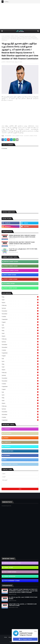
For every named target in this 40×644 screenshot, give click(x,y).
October (20, 317)
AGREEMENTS (7, 429)
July (20, 325)
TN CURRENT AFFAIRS (9, 284)
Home (3, 36)
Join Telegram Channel (25, 639)
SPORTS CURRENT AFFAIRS (11, 279)
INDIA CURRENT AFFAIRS (10, 275)
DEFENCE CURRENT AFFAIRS (11, 266)
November (20, 314)
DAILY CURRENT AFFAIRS (18, 136)
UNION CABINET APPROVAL (11, 464)
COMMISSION (7, 442)
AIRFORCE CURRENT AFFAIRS (11, 262)
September (20, 319)
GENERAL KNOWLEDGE (10, 576)
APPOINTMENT (8, 136)
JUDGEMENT (7, 455)
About (10, 637)
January (20, 308)
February (20, 305)
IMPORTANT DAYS (9, 451)
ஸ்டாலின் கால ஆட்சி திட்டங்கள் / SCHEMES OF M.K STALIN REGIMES (23, 598)
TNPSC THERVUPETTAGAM (8, 62)
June (20, 328)
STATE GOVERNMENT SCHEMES (12, 581)
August (20, 322)
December (20, 311)
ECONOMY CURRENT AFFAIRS (12, 36)
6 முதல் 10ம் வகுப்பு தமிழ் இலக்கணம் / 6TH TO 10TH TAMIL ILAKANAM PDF (23, 250)
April (20, 300)
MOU (5, 460)
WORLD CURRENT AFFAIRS (10, 288)
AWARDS (6, 438)
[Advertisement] (21, 16)
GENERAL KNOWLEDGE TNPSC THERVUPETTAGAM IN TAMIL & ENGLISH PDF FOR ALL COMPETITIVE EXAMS (22, 236)
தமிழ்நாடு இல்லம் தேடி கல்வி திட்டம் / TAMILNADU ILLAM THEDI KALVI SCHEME (23, 605)
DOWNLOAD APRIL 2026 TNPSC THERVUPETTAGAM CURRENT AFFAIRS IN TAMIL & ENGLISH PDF (22, 243)
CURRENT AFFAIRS (8, 567)
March (20, 303)
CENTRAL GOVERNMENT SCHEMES (12, 563)
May (20, 297)
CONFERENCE (7, 447)
